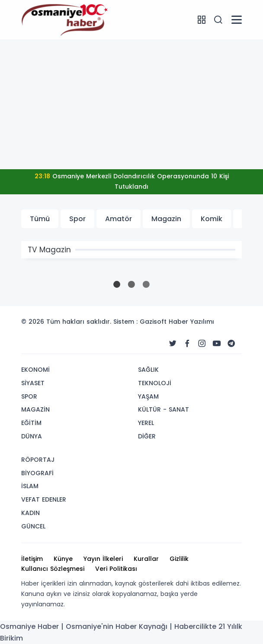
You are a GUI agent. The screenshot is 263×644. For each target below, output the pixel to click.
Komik (212, 219)
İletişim (32, 559)
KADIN (30, 513)
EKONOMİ (35, 370)
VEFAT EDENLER (44, 499)
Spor (77, 219)
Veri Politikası (116, 569)
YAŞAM (148, 396)
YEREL (146, 423)
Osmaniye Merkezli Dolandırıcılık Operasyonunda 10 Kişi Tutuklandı (132, 181)
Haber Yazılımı (191, 322)
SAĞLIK (148, 370)
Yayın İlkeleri (103, 559)
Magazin (166, 219)
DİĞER (147, 436)
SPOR (29, 396)
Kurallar (146, 559)
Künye (63, 559)
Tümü (40, 219)
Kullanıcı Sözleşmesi (53, 569)
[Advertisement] (131, 104)
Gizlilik (179, 559)
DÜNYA (32, 436)
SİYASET (33, 383)
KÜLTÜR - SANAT (164, 409)
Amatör (119, 219)
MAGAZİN (35, 409)
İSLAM (30, 486)
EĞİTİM (31, 423)
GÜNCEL (33, 526)
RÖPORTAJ (38, 460)
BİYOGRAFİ (37, 473)
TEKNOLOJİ (155, 383)
